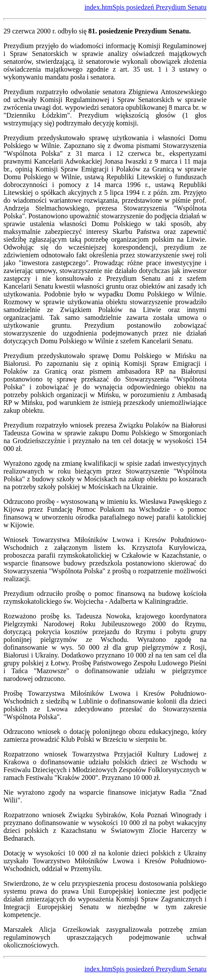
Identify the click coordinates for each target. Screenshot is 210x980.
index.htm (98, 7)
